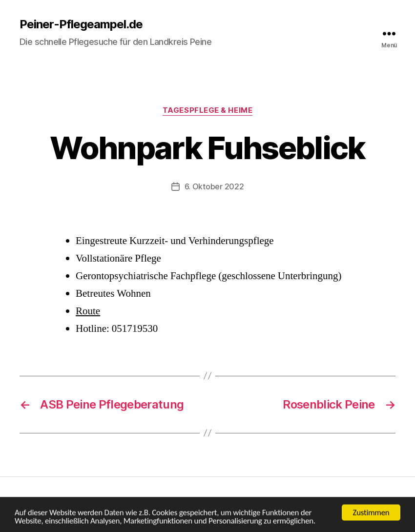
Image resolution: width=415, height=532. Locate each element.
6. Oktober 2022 (214, 186)
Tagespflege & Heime (207, 110)
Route (88, 311)
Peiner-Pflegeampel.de (81, 24)
